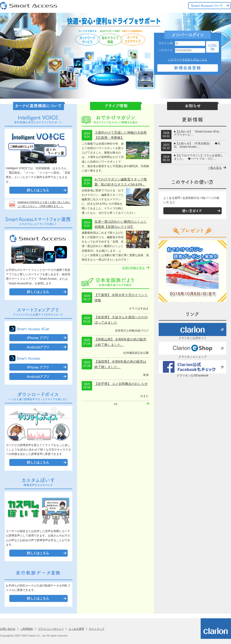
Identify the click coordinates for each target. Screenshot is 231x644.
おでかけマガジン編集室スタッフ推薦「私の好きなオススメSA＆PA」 (121, 182)
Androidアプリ (38, 347)
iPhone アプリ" (38, 338)
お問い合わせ (8, 629)
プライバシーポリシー (51, 629)
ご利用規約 (27, 629)
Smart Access (29, 6)
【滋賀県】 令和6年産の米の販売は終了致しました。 (120, 364)
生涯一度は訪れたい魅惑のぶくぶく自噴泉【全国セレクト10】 (121, 224)
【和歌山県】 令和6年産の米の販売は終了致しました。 (120, 342)
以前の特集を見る (133, 268)
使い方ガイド (192, 211)
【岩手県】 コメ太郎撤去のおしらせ (121, 384)
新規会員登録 (188, 68)
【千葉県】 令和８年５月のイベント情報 (121, 297)
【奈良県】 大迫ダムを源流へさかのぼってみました (121, 320)
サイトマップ (97, 629)
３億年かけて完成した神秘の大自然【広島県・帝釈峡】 (121, 135)
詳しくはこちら (38, 190)
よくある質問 (76, 629)
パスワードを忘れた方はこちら (188, 60)
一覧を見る (215, 168)
